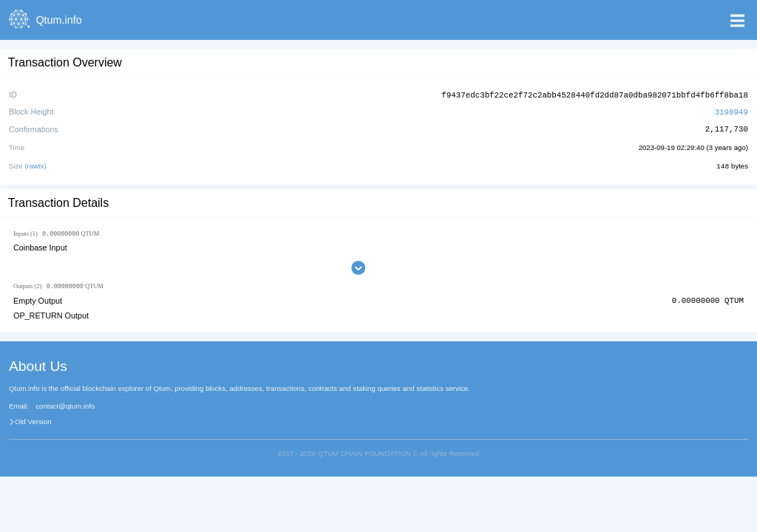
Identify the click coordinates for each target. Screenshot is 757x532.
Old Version (33, 421)
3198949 (731, 110)
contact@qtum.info (65, 406)
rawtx (36, 164)
